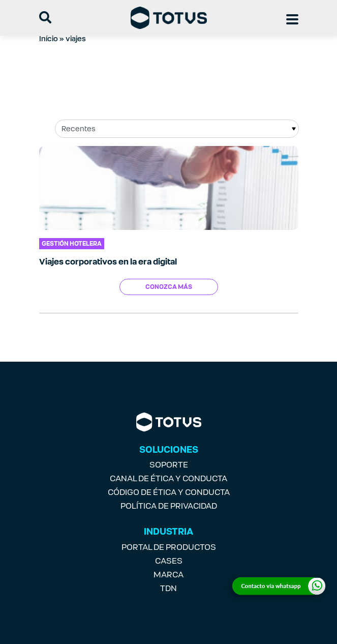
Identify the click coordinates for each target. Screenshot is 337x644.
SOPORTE (169, 465)
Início (49, 39)
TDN (168, 588)
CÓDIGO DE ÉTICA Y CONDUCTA (169, 492)
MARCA (168, 575)
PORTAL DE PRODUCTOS (169, 547)
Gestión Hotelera (72, 244)
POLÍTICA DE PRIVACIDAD (169, 506)
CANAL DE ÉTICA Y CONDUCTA (168, 478)
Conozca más (169, 287)
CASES (169, 561)
